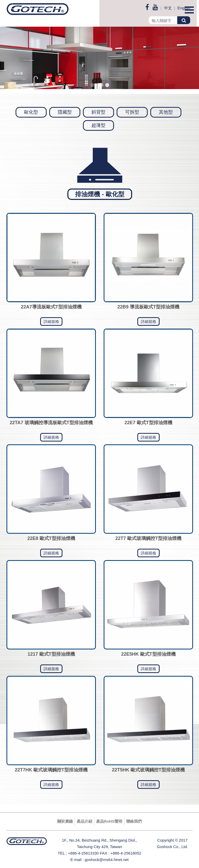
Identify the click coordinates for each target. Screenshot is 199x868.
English (184, 8)
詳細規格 (51, 321)
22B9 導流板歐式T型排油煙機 (148, 307)
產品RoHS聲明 (109, 821)
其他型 (166, 112)
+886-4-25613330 (83, 853)
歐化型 (31, 112)
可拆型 (132, 112)
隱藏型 (65, 112)
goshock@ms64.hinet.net (107, 860)
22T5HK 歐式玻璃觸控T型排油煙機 (148, 770)
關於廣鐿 (65, 821)
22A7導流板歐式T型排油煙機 (51, 307)
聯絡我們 (134, 821)
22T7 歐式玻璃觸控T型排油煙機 (148, 538)
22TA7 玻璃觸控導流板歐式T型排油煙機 (51, 423)
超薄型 (98, 125)
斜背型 (98, 112)
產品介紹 (84, 821)
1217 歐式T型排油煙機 (51, 654)
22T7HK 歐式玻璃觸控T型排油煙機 (51, 770)
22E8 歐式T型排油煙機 (51, 538)
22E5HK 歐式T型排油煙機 (148, 654)
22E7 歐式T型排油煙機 (148, 423)
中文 (168, 8)
